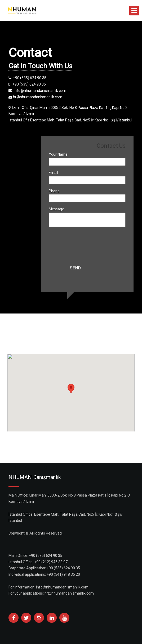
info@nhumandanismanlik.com (62, 587)
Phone (54, 191)
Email (53, 173)
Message (56, 209)
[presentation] (89, 243)
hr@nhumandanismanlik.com (69, 593)
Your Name (58, 154)
